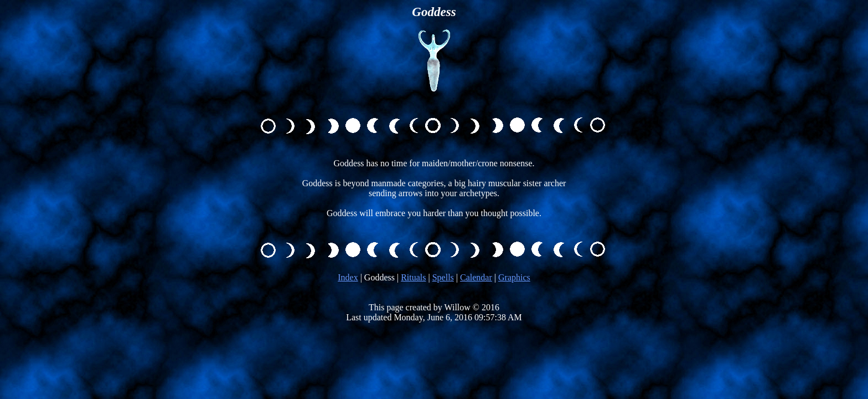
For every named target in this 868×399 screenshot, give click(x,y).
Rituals (413, 277)
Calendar (476, 277)
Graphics (514, 277)
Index (348, 277)
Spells (443, 277)
